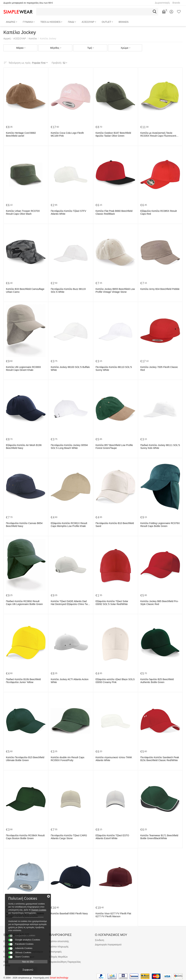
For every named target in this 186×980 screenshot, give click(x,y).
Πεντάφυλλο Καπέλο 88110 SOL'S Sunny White (114, 368)
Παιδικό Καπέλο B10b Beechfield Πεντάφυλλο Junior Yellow (23, 681)
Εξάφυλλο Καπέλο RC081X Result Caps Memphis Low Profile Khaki (69, 525)
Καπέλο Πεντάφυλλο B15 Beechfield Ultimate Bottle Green (25, 759)
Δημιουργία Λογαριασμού (108, 945)
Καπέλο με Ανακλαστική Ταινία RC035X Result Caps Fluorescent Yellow (158, 134)
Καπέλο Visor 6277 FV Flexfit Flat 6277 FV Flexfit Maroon (113, 915)
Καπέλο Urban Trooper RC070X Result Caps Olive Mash (23, 212)
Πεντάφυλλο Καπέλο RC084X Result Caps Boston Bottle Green (25, 837)
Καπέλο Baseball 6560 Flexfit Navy (69, 913)
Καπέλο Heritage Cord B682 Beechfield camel (21, 134)
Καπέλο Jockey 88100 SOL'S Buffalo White (70, 368)
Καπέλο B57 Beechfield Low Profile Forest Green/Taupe (114, 447)
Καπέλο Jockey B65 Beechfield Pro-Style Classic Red (159, 603)
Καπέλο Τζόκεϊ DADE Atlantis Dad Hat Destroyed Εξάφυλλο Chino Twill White (70, 603)
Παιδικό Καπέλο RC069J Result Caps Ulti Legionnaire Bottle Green (26, 603)
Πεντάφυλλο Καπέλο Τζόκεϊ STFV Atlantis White (68, 212)
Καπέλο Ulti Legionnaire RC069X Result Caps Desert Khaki (23, 368)
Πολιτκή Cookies (23, 907)
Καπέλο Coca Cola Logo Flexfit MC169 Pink (67, 134)
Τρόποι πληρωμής (59, 947)
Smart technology (59, 978)
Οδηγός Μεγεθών (58, 957)
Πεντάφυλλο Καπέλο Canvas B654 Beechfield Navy (24, 525)
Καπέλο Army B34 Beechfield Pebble (160, 289)
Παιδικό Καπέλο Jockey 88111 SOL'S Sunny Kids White (160, 447)
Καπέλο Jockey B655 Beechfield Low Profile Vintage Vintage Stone (115, 290)
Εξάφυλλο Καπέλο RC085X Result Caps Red (159, 212)
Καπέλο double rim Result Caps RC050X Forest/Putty (67, 759)
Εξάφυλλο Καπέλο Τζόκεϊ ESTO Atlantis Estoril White (112, 837)
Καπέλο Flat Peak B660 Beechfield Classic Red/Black (114, 212)
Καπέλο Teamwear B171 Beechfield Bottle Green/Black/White (159, 837)
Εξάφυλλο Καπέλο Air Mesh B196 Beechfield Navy (24, 447)
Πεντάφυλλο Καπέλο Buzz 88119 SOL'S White (68, 290)
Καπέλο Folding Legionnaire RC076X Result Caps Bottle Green (160, 525)
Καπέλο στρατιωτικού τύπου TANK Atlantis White (114, 759)
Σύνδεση (100, 940)
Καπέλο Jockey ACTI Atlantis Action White (70, 681)
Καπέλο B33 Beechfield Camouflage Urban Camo (25, 290)
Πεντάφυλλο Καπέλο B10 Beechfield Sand (115, 525)
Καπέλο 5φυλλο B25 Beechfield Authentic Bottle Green (157, 681)
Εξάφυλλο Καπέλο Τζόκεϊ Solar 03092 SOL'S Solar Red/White (112, 603)
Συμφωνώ (26, 969)
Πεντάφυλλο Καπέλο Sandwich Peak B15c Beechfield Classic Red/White (160, 759)
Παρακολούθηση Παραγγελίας (65, 962)
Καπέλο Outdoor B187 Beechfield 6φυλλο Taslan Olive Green (113, 134)
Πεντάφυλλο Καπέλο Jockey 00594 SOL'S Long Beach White (69, 447)
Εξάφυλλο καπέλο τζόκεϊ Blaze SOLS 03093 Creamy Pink (115, 681)
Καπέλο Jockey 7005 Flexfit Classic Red (159, 368)
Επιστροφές (55, 952)
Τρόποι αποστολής (59, 941)
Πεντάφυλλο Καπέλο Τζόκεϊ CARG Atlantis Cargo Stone (69, 837)
